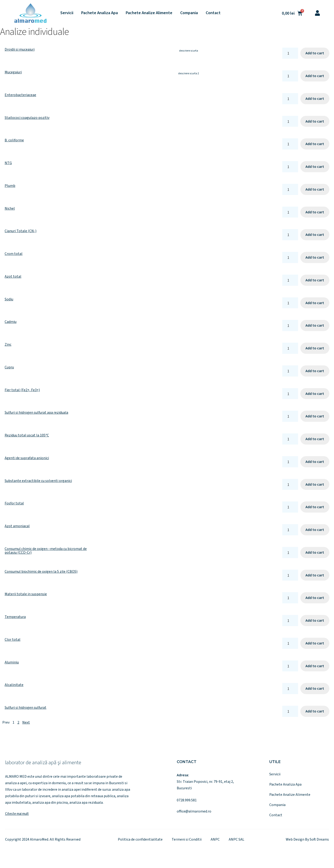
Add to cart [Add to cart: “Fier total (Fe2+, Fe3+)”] (315, 394)
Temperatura (15, 617)
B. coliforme (14, 140)
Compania (189, 13)
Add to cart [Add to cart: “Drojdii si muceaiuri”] (315, 53)
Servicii (67, 13)
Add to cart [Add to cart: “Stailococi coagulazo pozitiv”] (315, 121)
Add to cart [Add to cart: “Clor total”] (315, 643)
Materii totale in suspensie (26, 594)
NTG (8, 163)
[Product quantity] (290, 53)
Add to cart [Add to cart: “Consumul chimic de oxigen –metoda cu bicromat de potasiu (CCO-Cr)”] (315, 553)
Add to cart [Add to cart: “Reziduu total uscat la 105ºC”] (315, 439)
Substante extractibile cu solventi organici (38, 481)
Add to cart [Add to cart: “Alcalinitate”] (315, 689)
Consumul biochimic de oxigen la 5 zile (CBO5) (41, 572)
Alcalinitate (14, 685)
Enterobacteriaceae (20, 95)
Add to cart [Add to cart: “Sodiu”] (315, 303)
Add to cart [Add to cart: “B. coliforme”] (315, 144)
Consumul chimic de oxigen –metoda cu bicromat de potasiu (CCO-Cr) (46, 551)
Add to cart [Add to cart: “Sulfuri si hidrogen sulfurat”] (315, 711)
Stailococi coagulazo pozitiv (27, 118)
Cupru (9, 367)
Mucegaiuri (13, 72)
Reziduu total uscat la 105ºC (27, 435)
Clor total (13, 640)
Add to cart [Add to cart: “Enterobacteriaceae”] (315, 99)
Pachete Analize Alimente (149, 13)
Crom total (14, 254)
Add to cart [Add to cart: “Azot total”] (315, 280)
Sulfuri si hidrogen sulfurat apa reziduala (36, 413)
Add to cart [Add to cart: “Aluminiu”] (315, 666)
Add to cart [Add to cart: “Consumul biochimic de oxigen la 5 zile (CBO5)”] (315, 575)
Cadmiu (11, 322)
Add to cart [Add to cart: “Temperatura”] (315, 621)
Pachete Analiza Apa (100, 13)
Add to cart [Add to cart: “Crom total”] (315, 257)
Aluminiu (12, 662)
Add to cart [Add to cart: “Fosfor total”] (315, 507)
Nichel (10, 208)
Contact (213, 13)
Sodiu (9, 299)
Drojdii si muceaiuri (20, 49)
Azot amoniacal (17, 526)
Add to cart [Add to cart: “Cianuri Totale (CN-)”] (315, 235)
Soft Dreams (319, 839)
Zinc (8, 345)
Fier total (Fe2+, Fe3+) (22, 390)
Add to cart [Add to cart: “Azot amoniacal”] (315, 530)
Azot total (13, 276)
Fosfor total (14, 503)
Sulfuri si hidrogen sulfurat (26, 708)
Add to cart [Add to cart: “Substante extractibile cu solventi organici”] (315, 484)
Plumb (10, 186)
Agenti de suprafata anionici (27, 458)
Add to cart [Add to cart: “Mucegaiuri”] (315, 76)
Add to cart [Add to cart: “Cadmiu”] (315, 325)
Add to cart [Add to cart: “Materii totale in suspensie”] (315, 598)
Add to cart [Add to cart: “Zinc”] (315, 348)
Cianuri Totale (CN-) (21, 231)
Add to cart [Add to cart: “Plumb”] (315, 189)
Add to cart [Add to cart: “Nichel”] (315, 212)
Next (26, 722)
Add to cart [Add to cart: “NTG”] (315, 167)
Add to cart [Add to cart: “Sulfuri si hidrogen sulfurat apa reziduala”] (315, 416)
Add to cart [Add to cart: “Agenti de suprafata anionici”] (315, 462)
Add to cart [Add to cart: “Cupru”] (315, 371)
